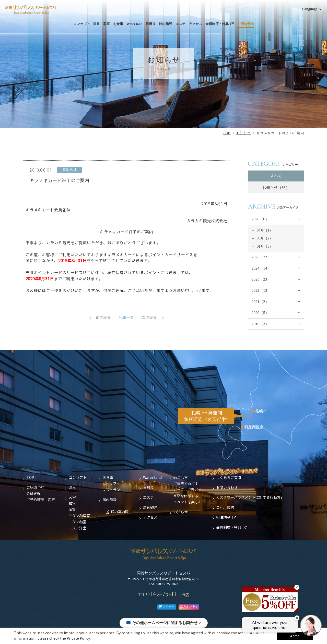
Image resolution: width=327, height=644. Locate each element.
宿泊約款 (223, 518)
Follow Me (189, 606)
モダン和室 (77, 522)
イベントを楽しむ (188, 502)
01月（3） (265, 246)
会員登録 (33, 494)
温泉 (97, 24)
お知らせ (244, 133)
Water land (134, 24)
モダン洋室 (77, 528)
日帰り (151, 24)
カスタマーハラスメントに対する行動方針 (250, 498)
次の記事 (150, 318)
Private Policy (78, 639)
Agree (295, 636)
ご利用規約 (225, 508)
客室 (107, 24)
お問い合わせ (227, 488)
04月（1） (265, 230)
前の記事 (103, 318)
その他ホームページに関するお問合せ (165, 623)
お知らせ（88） (276, 188)
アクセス (195, 24)
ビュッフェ (111, 484)
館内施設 (166, 24)
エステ (180, 24)
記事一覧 (126, 318)
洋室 (72, 510)
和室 (72, 504)
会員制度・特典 (217, 24)
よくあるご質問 (229, 478)
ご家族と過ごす (186, 484)
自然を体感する (186, 496)
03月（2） (265, 238)
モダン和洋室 (79, 516)
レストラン (111, 490)
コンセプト (82, 24)
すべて (276, 176)
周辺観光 (150, 508)
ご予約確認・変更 (41, 500)
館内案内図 (120, 512)
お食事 (118, 24)
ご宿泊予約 (245, 24)
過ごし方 (181, 478)
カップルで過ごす (188, 490)
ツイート (166, 606)
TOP (227, 133)
